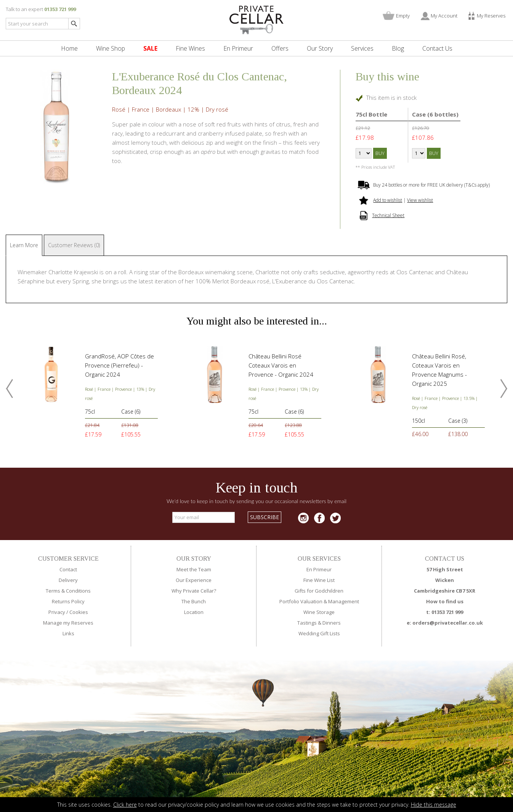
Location (194, 612)
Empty (403, 16)
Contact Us (437, 48)
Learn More (24, 245)
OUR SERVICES (319, 559)
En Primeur (238, 48)
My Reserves (491, 16)
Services (362, 48)
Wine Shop (111, 48)
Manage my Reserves (68, 623)
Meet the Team (194, 569)
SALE (150, 48)
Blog (398, 48)
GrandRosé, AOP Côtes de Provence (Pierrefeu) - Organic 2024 (119, 365)
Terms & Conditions (68, 591)
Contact (68, 569)
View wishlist (420, 200)
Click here (125, 805)
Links (68, 633)
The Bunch (194, 601)
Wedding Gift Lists (319, 633)
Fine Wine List (319, 580)
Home (69, 48)
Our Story (320, 48)
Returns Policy (68, 601)
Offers (280, 48)
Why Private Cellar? (194, 591)
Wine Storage (319, 612)
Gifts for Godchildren (319, 591)
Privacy (57, 612)
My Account (444, 16)
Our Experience (194, 580)
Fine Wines (190, 48)
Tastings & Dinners (319, 623)
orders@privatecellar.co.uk (448, 623)
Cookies (79, 612)
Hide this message (434, 805)
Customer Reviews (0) (74, 245)
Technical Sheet (388, 215)
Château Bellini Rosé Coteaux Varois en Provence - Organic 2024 (281, 365)
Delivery (68, 580)
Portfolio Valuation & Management (319, 601)
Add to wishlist (388, 200)
